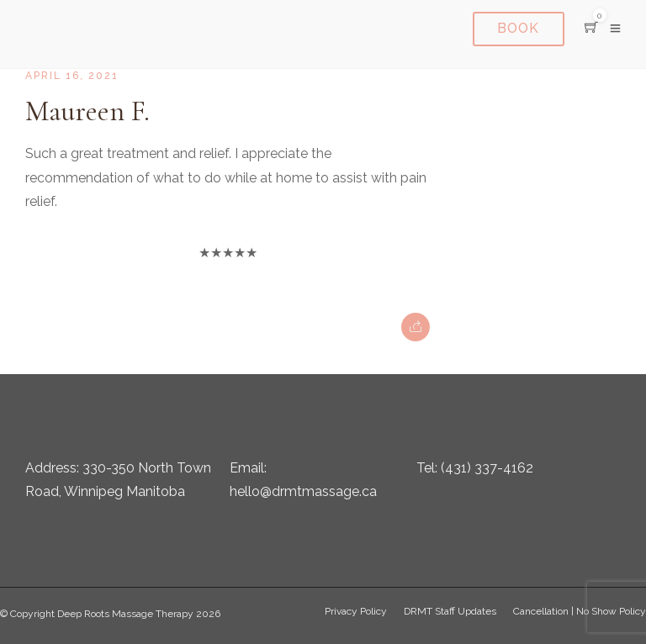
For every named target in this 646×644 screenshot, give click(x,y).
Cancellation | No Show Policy (580, 611)
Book (519, 28)
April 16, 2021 (72, 76)
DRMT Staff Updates (450, 611)
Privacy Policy (356, 611)
